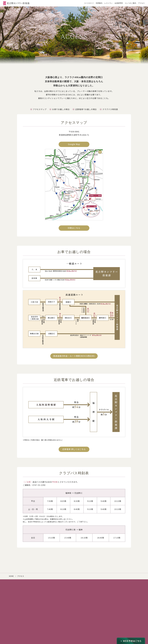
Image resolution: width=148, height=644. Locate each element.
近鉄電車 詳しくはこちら (74, 449)
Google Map (74, 144)
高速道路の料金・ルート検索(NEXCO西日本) (74, 356)
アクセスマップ (40, 109)
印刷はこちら (74, 228)
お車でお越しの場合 (61, 109)
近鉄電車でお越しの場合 (86, 109)
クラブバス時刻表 (110, 109)
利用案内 (99, 3)
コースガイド (89, 3)
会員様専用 (119, 3)
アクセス (141, 3)
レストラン (108, 3)
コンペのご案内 (130, 3)
